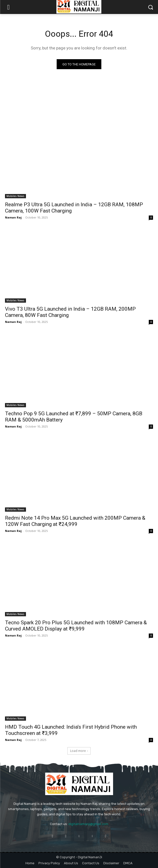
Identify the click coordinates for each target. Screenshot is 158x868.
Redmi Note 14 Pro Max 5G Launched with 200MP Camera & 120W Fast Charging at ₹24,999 (75, 521)
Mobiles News (15, 196)
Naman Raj (13, 217)
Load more (79, 751)
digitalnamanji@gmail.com (88, 824)
